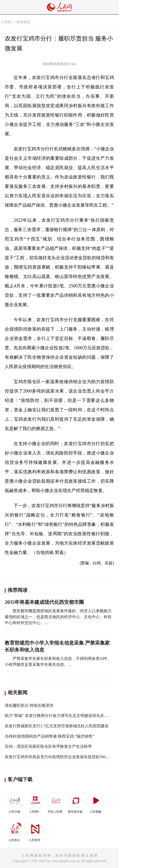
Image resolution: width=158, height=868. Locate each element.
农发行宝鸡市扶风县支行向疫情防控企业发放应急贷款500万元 (59, 757)
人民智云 (15, 831)
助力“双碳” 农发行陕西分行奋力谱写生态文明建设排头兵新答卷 (60, 716)
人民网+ (35, 803)
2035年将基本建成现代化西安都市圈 (44, 602)
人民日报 (15, 803)
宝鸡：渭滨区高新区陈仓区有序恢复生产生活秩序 (48, 746)
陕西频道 (23, 22)
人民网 (6, 22)
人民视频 (96, 803)
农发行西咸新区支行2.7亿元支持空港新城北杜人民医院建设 (57, 726)
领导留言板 (76, 803)
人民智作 (35, 831)
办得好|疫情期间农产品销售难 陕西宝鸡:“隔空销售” (49, 736)
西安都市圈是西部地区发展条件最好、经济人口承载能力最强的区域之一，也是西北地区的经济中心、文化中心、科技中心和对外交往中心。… (58, 617)
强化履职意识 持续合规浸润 (29, 705)
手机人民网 (55, 803)
